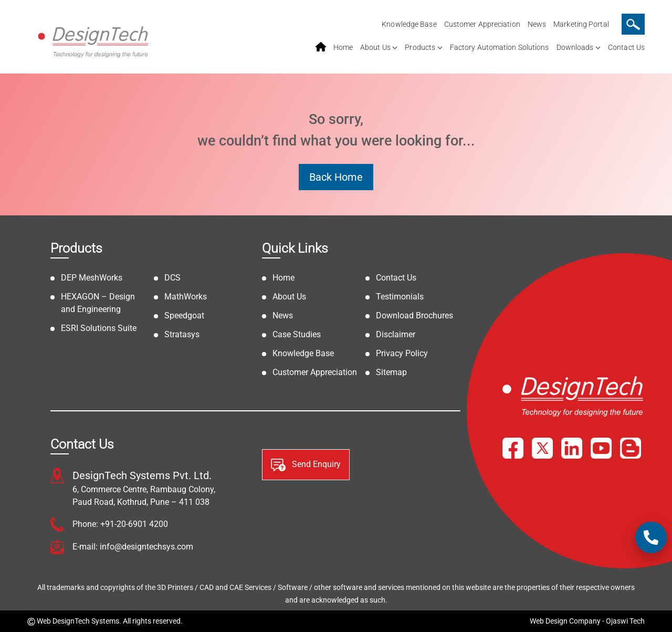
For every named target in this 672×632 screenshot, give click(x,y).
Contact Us (626, 47)
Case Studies (297, 334)
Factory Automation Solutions (500, 47)
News (537, 24)
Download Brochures (414, 315)
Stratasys (182, 334)
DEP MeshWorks (92, 278)
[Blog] (631, 448)
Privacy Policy (402, 353)
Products (420, 47)
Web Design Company (565, 621)
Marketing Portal (581, 24)
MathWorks (186, 297)
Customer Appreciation (482, 24)
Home (343, 47)
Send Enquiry (306, 465)
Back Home (336, 177)
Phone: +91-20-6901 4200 (120, 524)
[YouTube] (601, 448)
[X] (542, 448)
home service (321, 47)
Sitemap (391, 372)
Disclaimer (396, 334)
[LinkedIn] (572, 448)
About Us (375, 47)
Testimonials (400, 297)
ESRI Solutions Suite (99, 328)
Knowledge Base (409, 24)
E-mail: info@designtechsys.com (133, 547)
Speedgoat (184, 315)
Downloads (575, 47)
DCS (172, 278)
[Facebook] (513, 448)
